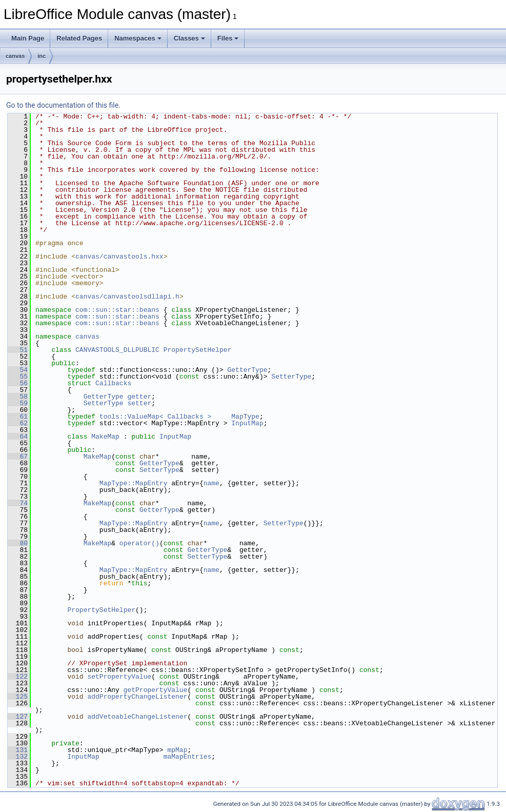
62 (18, 423)
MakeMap (105, 437)
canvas (15, 56)
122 (18, 677)
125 (18, 697)
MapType (245, 417)
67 (18, 457)
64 (18, 437)
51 (18, 350)
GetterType (247, 370)
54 (18, 370)
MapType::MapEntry (134, 483)
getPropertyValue (156, 690)
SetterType (291, 377)
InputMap (247, 423)
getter (139, 397)
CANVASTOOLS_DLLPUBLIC (117, 350)
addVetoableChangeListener (137, 717)
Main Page (28, 38)
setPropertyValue (119, 677)
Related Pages (79, 38)
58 (18, 397)
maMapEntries (188, 757)
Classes (189, 38)
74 (18, 503)
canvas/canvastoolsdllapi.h (127, 296)
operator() (139, 543)
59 (18, 403)
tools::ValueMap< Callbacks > (155, 417)
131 (18, 750)
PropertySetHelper (198, 350)
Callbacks (113, 383)
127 (18, 717)
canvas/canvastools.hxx (119, 256)
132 (18, 757)
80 (18, 543)
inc (42, 56)
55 (18, 377)
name (211, 483)
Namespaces (138, 38)
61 (18, 417)
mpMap (177, 750)
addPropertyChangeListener (137, 697)
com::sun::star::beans (117, 310)
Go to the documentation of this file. (63, 105)
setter (139, 403)
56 (18, 383)
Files (228, 38)
